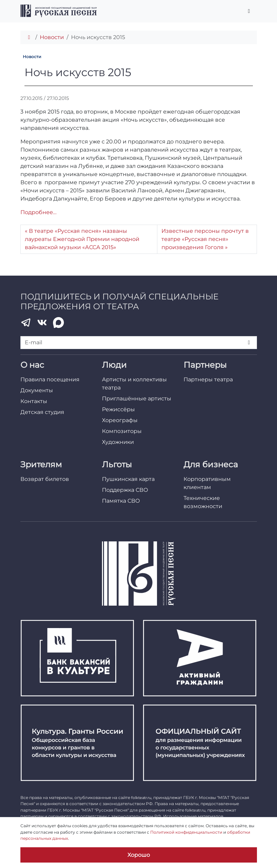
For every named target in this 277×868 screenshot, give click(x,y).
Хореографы (120, 420)
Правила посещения (50, 379)
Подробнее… (38, 212)
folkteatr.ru (141, 798)
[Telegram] (26, 323)
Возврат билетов (45, 479)
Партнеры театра (208, 379)
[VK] (42, 323)
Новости (52, 37)
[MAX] (58, 323)
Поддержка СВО (125, 490)
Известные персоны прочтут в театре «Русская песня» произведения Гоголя (205, 239)
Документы (37, 390)
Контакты (34, 401)
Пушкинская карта (128, 479)
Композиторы (122, 431)
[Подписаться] (249, 343)
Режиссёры (118, 409)
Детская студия (42, 412)
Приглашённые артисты (137, 398)
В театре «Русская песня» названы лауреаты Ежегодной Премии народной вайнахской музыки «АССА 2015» (82, 239)
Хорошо (139, 855)
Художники (118, 442)
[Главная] (29, 37)
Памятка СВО (121, 501)
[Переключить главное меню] (249, 11)
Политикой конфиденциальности (186, 832)
